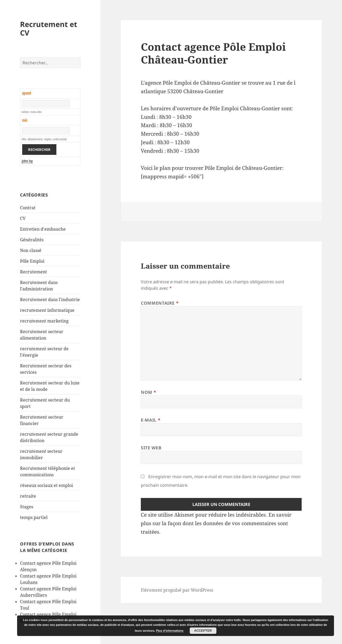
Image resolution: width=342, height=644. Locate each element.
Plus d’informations (170, 631)
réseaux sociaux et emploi (46, 485)
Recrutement (34, 272)
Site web (151, 448)
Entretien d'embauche (43, 229)
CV (23, 218)
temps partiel (34, 517)
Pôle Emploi (32, 261)
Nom (148, 392)
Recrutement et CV (49, 28)
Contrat (28, 208)
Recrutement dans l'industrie (50, 300)
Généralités (32, 240)
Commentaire (160, 303)
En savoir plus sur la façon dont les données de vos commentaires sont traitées (216, 523)
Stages (27, 507)
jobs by (27, 161)
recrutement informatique (47, 310)
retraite (28, 496)
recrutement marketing (44, 321)
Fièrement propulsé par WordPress (177, 590)
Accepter (203, 631)
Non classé (31, 250)
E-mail (151, 420)
